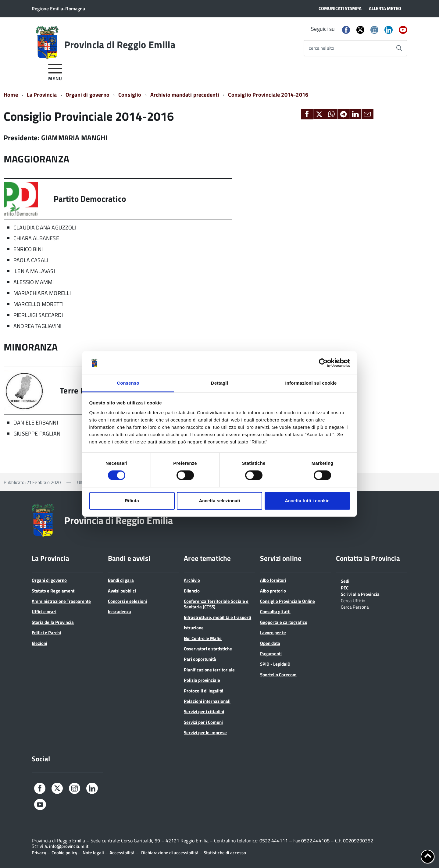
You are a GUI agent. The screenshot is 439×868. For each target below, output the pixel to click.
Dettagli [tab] (220, 383)
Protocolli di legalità (204, 691)
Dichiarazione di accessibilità (170, 853)
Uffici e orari (44, 612)
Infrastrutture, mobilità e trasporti (218, 617)
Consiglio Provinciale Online (287, 601)
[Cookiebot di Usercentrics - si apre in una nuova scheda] (323, 363)
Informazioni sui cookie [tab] (311, 383)
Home (11, 95)
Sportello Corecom (278, 675)
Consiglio (130, 95)
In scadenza (120, 612)
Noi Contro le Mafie (203, 638)
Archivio (192, 580)
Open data (270, 643)
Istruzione (194, 628)
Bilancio (192, 591)
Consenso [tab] (128, 383)
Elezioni (39, 643)
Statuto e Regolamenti (54, 591)
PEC (345, 587)
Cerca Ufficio (353, 600)
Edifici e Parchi (46, 633)
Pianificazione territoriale (209, 670)
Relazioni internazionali (207, 701)
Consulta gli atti (275, 612)
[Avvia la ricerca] (399, 48)
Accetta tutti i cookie (307, 501)
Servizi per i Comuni (203, 722)
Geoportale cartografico (284, 622)
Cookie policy (64, 853)
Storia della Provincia (53, 622)
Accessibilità (122, 853)
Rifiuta (132, 501)
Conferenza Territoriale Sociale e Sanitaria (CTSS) (216, 604)
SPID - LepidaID (275, 664)
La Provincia (42, 95)
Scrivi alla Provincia (360, 594)
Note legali (93, 853)
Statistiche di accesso (224, 853)
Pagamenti (271, 654)
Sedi (345, 581)
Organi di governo (87, 95)
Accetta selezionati (219, 501)
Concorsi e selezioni (127, 601)
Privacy (39, 853)
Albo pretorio (273, 591)
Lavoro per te (273, 633)
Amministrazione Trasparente (61, 601)
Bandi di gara (121, 580)
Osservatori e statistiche (208, 649)
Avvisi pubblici (122, 591)
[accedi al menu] (55, 71)
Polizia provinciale (202, 680)
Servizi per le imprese (205, 733)
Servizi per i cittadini (204, 711)
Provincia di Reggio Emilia (120, 44)
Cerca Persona (355, 607)
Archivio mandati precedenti (185, 95)
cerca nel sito (321, 48)
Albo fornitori (273, 580)
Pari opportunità (200, 659)
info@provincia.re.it (69, 846)
